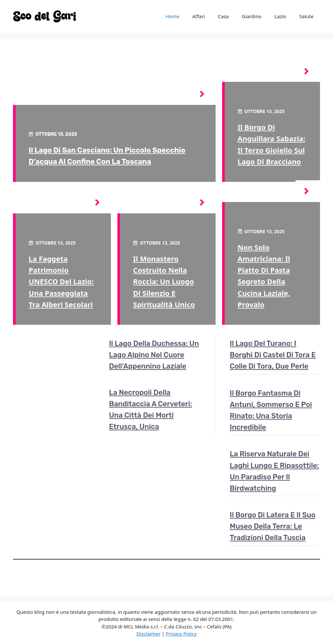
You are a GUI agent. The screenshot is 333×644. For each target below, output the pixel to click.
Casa (223, 16)
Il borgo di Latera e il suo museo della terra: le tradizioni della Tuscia (273, 526)
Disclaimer (149, 634)
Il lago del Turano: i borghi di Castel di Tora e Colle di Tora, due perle (273, 355)
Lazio (280, 16)
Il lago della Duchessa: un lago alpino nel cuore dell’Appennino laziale (154, 355)
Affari (199, 16)
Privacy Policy (181, 634)
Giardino (252, 16)
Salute (306, 16)
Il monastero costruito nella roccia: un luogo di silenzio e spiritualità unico (164, 281)
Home (173, 16)
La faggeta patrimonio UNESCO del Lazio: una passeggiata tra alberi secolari (61, 281)
